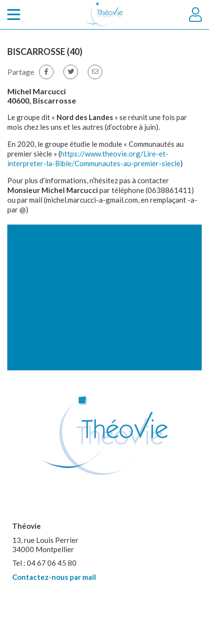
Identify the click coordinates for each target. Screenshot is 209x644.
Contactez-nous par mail (54, 577)
